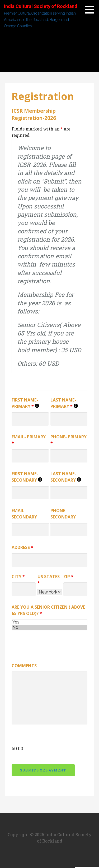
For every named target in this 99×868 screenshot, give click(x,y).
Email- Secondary (24, 514)
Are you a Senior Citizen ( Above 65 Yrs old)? (48, 610)
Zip (68, 577)
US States (49, 580)
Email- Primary (29, 440)
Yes (49, 622)
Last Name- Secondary (69, 477)
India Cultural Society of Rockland (41, 6)
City (18, 577)
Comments (24, 666)
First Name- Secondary (30, 477)
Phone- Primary (69, 440)
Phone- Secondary (63, 514)
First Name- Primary (30, 403)
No (49, 627)
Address (22, 547)
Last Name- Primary (69, 403)
